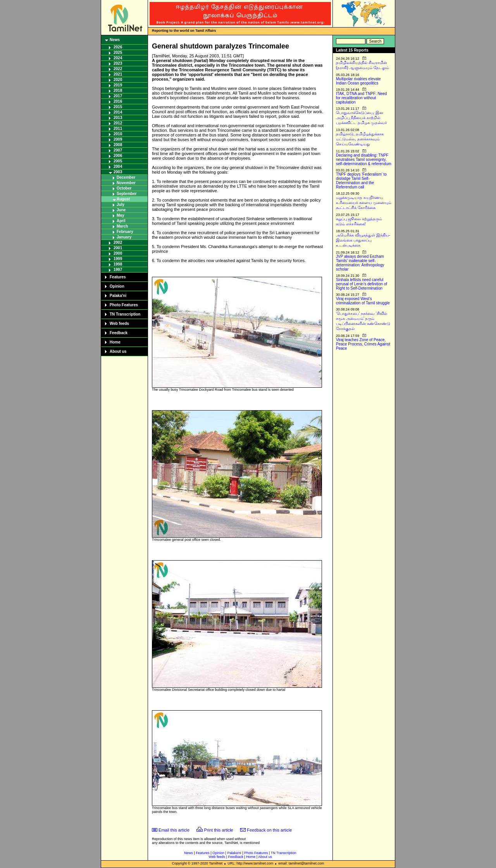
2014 (118, 112)
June (121, 210)
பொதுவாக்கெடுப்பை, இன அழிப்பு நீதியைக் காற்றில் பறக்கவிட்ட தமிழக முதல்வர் (361, 118)
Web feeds (119, 324)
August (123, 199)
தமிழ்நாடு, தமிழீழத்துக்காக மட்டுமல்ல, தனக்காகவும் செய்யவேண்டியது (360, 139)
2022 (118, 69)
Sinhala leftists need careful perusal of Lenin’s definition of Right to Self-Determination (362, 284)
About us (118, 351)
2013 (118, 118)
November (126, 183)
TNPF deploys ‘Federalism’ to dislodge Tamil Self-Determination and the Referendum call (361, 181)
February (125, 232)
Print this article (219, 830)
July (121, 204)
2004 (118, 167)
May (120, 215)
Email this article (174, 830)
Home (115, 342)
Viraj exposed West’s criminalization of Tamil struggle (363, 301)
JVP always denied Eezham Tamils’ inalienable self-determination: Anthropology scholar (360, 263)
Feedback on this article (269, 830)
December (126, 177)
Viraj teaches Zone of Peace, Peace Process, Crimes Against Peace (363, 344)
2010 (118, 134)
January (124, 237)
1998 (118, 264)
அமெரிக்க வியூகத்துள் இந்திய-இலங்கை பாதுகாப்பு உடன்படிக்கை (363, 240)
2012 (118, 123)
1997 (118, 270)
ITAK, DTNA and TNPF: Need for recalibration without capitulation (361, 98)
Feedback (119, 333)
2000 (118, 253)
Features (118, 277)
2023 (118, 63)
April (121, 221)
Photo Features (124, 305)
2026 (118, 47)
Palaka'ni (118, 296)
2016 (118, 101)
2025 (118, 53)
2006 (118, 156)
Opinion (117, 286)
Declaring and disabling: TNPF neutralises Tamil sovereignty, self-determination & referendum (364, 160)
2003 (118, 172)
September (127, 194)
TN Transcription (125, 314)
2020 (118, 80)
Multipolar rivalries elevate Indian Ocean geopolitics (358, 81)
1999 (118, 259)
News (115, 40)
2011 (118, 129)
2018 (118, 91)
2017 (118, 96)
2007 (118, 150)
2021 (118, 74)
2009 (118, 139)
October (124, 188)
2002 (118, 242)
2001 (118, 248)
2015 (118, 107)
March (122, 226)
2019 (118, 85)
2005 (118, 161)
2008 (118, 145)
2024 (118, 58)
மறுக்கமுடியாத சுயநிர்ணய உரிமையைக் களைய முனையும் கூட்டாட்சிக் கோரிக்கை (364, 203)
